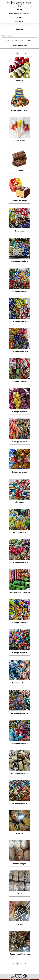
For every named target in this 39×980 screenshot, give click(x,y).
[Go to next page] (25, 53)
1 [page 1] (18, 53)
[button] (20, 36)
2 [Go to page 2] (22, 53)
